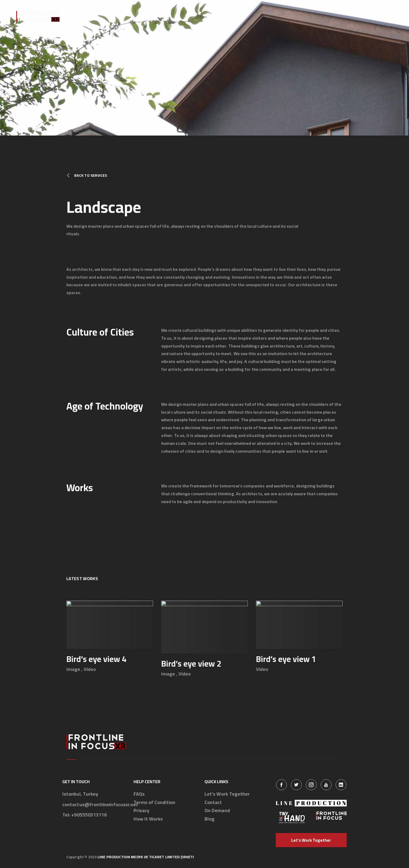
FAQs (139, 794)
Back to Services (87, 175)
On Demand (217, 811)
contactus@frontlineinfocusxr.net (100, 805)
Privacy (142, 811)
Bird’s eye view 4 (96, 659)
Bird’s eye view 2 (191, 664)
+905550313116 (89, 815)
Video (90, 669)
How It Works (148, 819)
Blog (210, 819)
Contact (213, 803)
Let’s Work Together (227, 794)
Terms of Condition (154, 803)
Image (73, 669)
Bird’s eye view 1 (286, 659)
